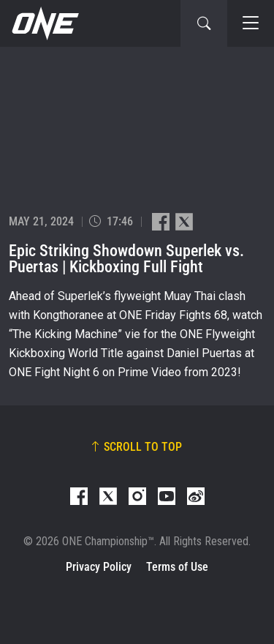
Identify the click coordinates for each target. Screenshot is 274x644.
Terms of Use (177, 567)
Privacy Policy (99, 567)
